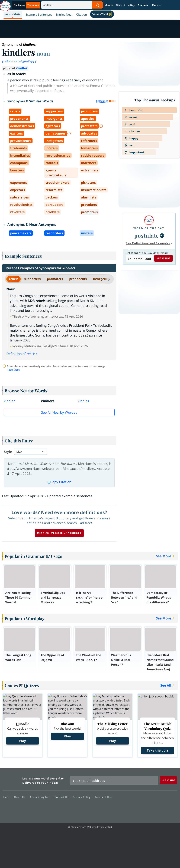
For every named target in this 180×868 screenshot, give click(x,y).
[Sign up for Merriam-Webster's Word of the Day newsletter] (114, 781)
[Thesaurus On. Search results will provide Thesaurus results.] (27, 5)
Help (7, 797)
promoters (55, 279)
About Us (20, 797)
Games (109, 5)
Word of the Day (125, 5)
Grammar (143, 5)
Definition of (19, 62)
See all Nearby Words (58, 412)
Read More (13, 370)
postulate (147, 235)
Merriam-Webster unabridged (59, 533)
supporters (32, 279)
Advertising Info (41, 797)
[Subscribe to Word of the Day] (139, 259)
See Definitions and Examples (148, 243)
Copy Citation (59, 482)
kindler (22, 68)
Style (8, 452)
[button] (157, 5)
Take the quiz (157, 750)
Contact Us (62, 797)
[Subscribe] (168, 780)
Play (22, 741)
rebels (14, 279)
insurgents (101, 279)
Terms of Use (103, 797)
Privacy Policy (83, 797)
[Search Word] (97, 5)
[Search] (72, 5)
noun (43, 53)
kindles (83, 401)
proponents (78, 279)
